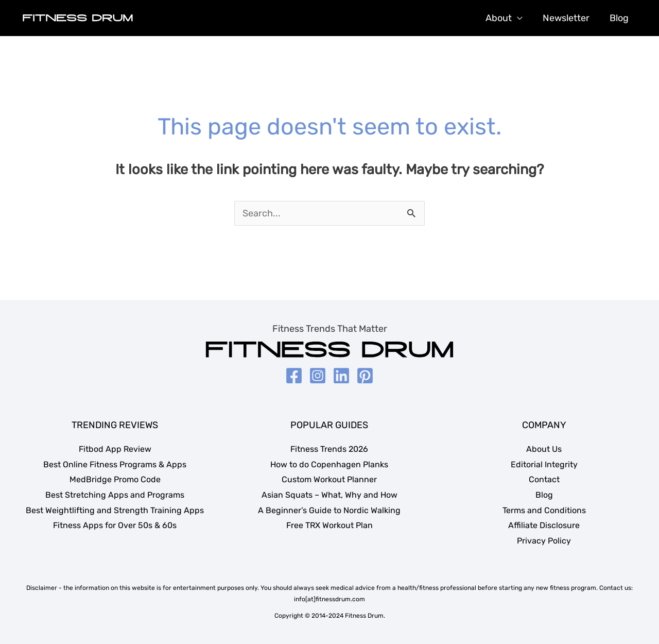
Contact (544, 479)
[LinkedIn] (341, 376)
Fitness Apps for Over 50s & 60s (115, 525)
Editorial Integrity (544, 464)
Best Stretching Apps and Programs (115, 495)
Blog (620, 18)
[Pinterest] (365, 376)
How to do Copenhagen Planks (329, 464)
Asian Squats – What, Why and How (329, 495)
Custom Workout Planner (329, 479)
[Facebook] (294, 376)
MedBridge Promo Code (115, 479)
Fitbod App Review (115, 449)
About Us (544, 449)
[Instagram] (318, 376)
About (502, 18)
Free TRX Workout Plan (329, 525)
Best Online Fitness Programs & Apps (115, 464)
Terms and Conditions (544, 510)
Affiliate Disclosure (544, 525)
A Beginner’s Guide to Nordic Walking (329, 510)
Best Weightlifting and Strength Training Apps (115, 510)
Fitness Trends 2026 (329, 449)
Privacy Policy (544, 541)
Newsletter (568, 18)
